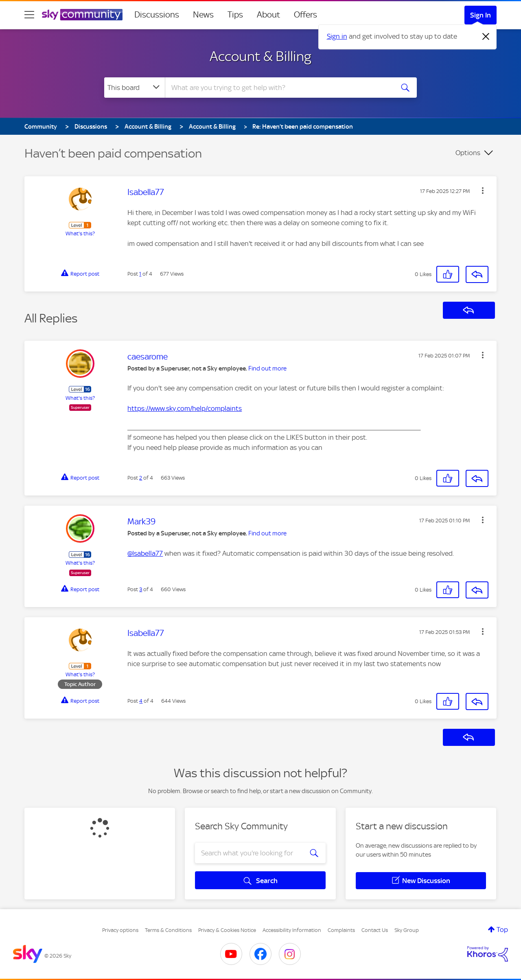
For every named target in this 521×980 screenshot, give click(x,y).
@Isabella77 (145, 553)
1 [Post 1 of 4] (140, 274)
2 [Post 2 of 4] (141, 478)
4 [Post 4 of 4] (141, 701)
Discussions (157, 15)
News (203, 15)
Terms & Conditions (168, 930)
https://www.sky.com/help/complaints (185, 408)
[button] (483, 191)
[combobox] (278, 88)
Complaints (341, 930)
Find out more (267, 368)
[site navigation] (29, 15)
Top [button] (502, 930)
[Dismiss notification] (486, 37)
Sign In (481, 15)
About (268, 15)
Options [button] (468, 153)
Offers (305, 15)
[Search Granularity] (135, 88)
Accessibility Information (292, 930)
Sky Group (407, 930)
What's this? (80, 233)
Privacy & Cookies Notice (227, 930)
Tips (235, 15)
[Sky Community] (82, 15)
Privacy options (120, 930)
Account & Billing (260, 56)
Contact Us (375, 930)
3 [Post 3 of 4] (141, 589)
